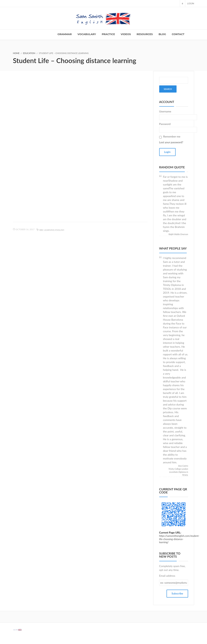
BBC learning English (52, 230)
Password (165, 124)
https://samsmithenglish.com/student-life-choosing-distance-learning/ (179, 539)
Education (29, 53)
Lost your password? (171, 142)
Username (165, 111)
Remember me (172, 136)
